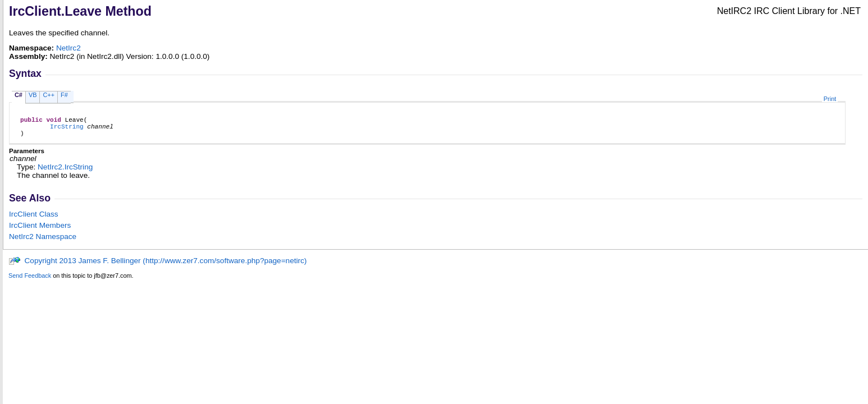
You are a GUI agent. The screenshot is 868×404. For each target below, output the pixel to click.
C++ (49, 95)
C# (19, 95)
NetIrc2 (68, 48)
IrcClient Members (40, 230)
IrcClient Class (34, 219)
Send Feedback (30, 281)
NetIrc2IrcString (65, 172)
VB (33, 95)
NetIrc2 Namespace (43, 242)
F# (64, 95)
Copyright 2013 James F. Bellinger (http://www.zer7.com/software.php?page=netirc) (157, 266)
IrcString (67, 129)
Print (830, 99)
